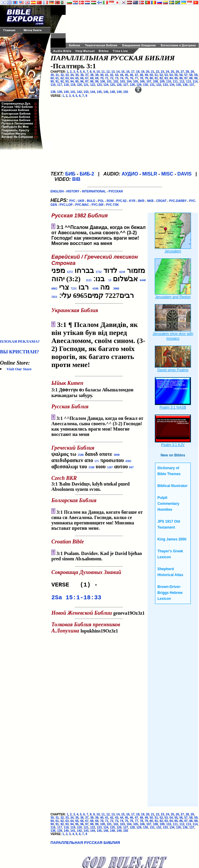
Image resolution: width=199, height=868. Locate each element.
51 (156, 75)
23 (163, 72)
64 (72, 78)
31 (57, 75)
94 (72, 82)
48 (141, 75)
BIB (76, 179)
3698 (117, 455)
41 (107, 75)
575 (97, 461)
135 (179, 85)
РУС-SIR (97, 205)
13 (113, 72)
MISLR (150, 174)
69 (97, 78)
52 (161, 75)
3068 (116, 288)
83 (166, 78)
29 (192, 72)
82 (161, 78)
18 (138, 72)
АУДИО (130, 174)
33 (67, 75)
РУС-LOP (66, 205)
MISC (167, 174)
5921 (54, 297)
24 (167, 72)
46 (131, 75)
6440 (143, 280)
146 (106, 92)
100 (103, 82)
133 (165, 85)
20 (147, 72)
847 (131, 467)
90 (52, 82)
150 (126, 92)
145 (99, 92)
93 (67, 82)
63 (67, 78)
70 (102, 78)
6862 (54, 288)
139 (60, 92)
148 (112, 92)
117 (60, 85)
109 (162, 82)
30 (52, 75)
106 (142, 82)
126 (119, 85)
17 (133, 72)
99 (97, 82)
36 (82, 75)
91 (57, 82)
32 (62, 75)
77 (136, 78)
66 (82, 78)
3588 (81, 455)
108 (155, 82)
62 (62, 78)
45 (126, 75)
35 (77, 75)
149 (119, 92)
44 (122, 75)
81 (156, 78)
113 (188, 82)
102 (116, 82)
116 (53, 85)
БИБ (70, 174)
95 (77, 82)
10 (98, 72)
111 (175, 82)
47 (136, 75)
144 (93, 92)
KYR (132, 201)
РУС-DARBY (178, 201)
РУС (72, 201)
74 (122, 78)
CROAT (161, 201)
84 (171, 78)
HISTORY (73, 191)
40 (102, 75)
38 (92, 75)
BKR (141, 201)
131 (152, 85)
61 (57, 78)
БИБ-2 (87, 174)
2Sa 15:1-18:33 (76, 599)
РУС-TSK (112, 205)
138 (53, 92)
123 (99, 85)
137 (192, 85)
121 (86, 85)
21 (153, 72)
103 (123, 82)
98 (92, 82)
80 (151, 78)
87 (186, 78)
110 (169, 82)
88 (191, 78)
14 (118, 72)
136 (185, 85)
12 (108, 72)
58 (191, 75)
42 (112, 75)
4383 (128, 461)
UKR (81, 201)
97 (87, 82)
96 (82, 82)
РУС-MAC (82, 205)
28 (187, 72)
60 (52, 78)
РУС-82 (121, 201)
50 (151, 75)
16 (128, 72)
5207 (110, 467)
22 (158, 72)
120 (79, 85)
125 (112, 85)
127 (126, 85)
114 (195, 82)
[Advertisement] (24, 245)
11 (103, 72)
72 (112, 78)
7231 (74, 288)
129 (139, 85)
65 (77, 78)
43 (117, 75)
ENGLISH (57, 191)
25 (172, 72)
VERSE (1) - (76, 585)
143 (86, 92)
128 (132, 85)
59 (196, 75)
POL (101, 201)
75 (126, 78)
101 (109, 82)
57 (186, 75)
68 (92, 78)
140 (66, 92)
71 (107, 78)
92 (62, 82)
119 (73, 85)
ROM (110, 201)
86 (181, 78)
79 (146, 78)
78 (141, 78)
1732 (99, 272)
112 (182, 82)
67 (87, 78)
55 (176, 75)
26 (177, 72)
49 (146, 75)
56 (181, 75)
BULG (91, 201)
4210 (122, 272)
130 (146, 85)
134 (172, 85)
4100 (95, 288)
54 (171, 75)
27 (182, 72)
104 (129, 82)
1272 (70, 272)
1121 (89, 280)
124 (106, 85)
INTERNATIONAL (94, 191)
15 (123, 72)
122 (93, 85)
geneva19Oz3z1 (98, 614)
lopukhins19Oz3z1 (87, 628)
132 (159, 85)
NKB (150, 201)
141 (73, 92)
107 (149, 82)
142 (79, 92)
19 (143, 72)
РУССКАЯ (116, 191)
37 (87, 75)
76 (131, 78)
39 (97, 75)
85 (176, 78)
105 (136, 82)
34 (72, 75)
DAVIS (184, 174)
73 (117, 78)
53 (166, 75)
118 (66, 85)
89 (196, 78)
